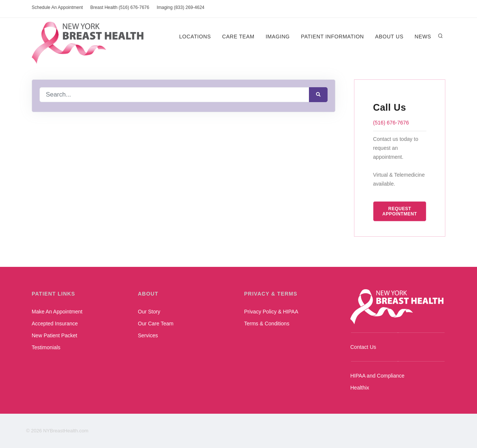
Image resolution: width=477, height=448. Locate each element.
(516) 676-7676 (391, 123)
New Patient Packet (54, 335)
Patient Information (332, 37)
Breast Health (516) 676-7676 (120, 7)
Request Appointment (400, 211)
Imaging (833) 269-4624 (180, 7)
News (423, 37)
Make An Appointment (57, 312)
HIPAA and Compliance (377, 376)
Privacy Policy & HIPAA (271, 312)
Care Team (238, 37)
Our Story (149, 312)
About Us (389, 37)
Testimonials (46, 347)
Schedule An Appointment (57, 7)
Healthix (360, 388)
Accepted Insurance (55, 324)
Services (148, 335)
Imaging (278, 37)
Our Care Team (156, 324)
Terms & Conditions (267, 324)
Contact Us (363, 347)
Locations (195, 37)
